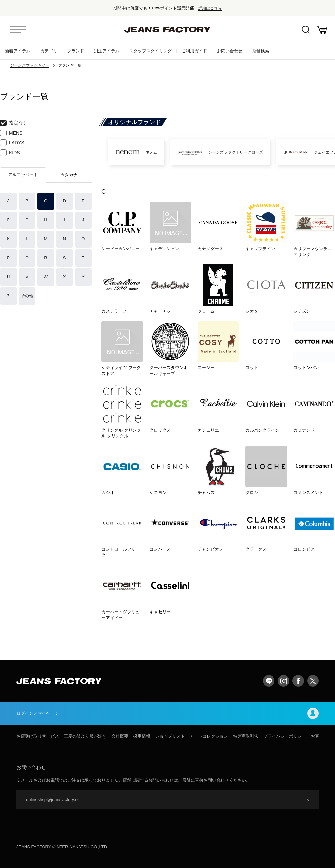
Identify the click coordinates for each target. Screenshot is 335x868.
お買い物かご (322, 30)
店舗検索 (261, 51)
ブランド (76, 51)
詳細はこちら (210, 8)
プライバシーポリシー (285, 736)
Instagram (283, 681)
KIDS (10, 153)
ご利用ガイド (194, 51)
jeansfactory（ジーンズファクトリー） (167, 29)
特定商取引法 (246, 736)
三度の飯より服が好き (85, 736)
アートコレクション (209, 736)
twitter (313, 681)
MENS (11, 133)
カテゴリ (49, 51)
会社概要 (120, 736)
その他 (27, 296)
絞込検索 (306, 30)
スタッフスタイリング (150, 51)
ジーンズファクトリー (29, 65)
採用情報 (142, 736)
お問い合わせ (230, 51)
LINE (269, 681)
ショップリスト (170, 736)
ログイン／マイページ (167, 713)
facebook (298, 681)
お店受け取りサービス (38, 736)
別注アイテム (107, 51)
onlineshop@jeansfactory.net (53, 799)
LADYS (12, 143)
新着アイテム (18, 51)
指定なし (14, 123)
